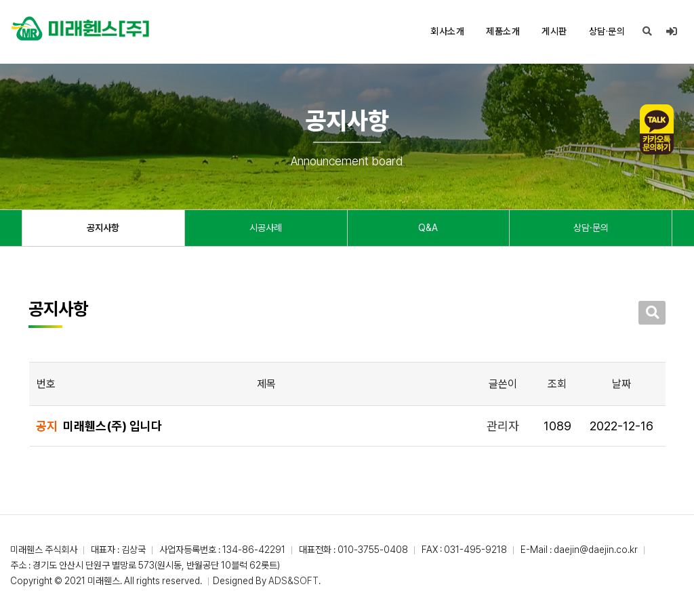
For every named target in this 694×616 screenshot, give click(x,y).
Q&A (428, 228)
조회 (557, 384)
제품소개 (503, 31)
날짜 (621, 384)
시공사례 (266, 228)
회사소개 (447, 31)
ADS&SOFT (293, 581)
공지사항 (103, 228)
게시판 (554, 31)
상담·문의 (607, 31)
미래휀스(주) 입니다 (113, 426)
